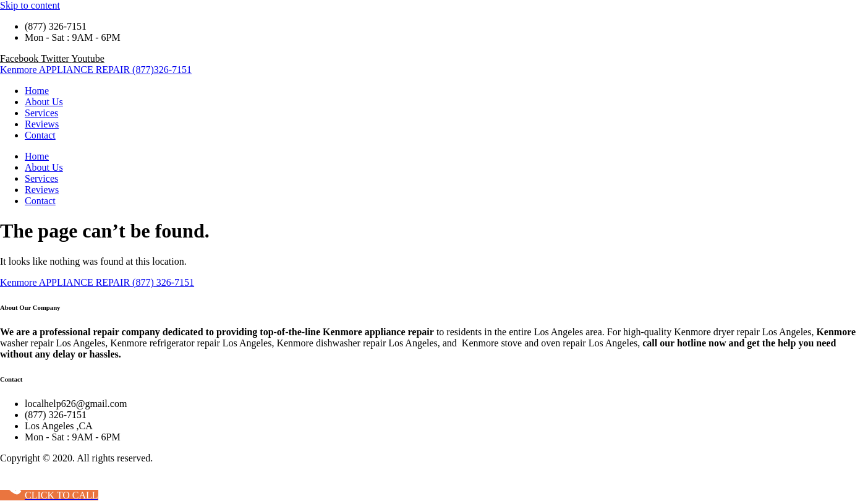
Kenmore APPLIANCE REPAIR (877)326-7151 (96, 70)
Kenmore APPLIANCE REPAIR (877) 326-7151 (97, 282)
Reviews (42, 124)
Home (37, 91)
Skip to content (30, 5)
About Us (44, 102)
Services (41, 113)
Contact (40, 135)
